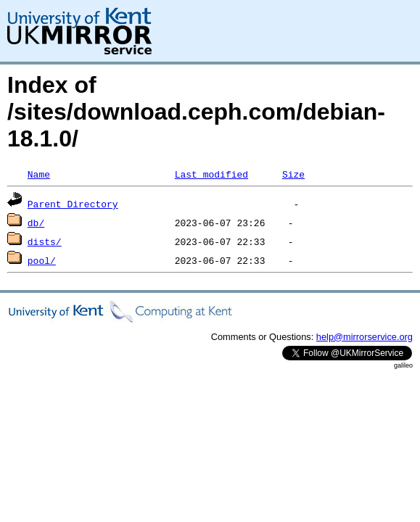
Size (293, 174)
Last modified (211, 174)
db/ (36, 223)
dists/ (45, 241)
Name (39, 174)
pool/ (42, 260)
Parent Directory (73, 204)
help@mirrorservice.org (365, 337)
